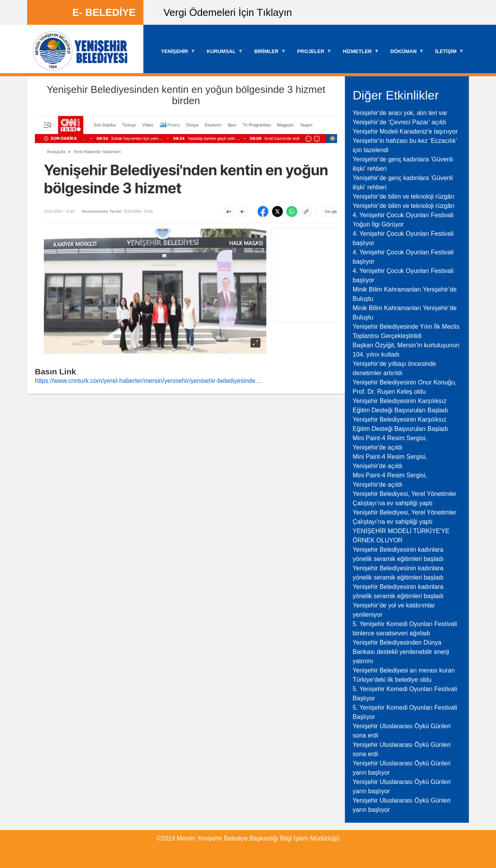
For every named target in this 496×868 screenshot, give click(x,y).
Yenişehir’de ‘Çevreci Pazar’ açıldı (400, 122)
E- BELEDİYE (104, 12)
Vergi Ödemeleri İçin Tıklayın (228, 12)
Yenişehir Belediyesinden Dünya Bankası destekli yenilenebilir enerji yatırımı (401, 652)
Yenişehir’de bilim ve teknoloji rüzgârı (404, 196)
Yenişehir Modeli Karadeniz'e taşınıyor (405, 131)
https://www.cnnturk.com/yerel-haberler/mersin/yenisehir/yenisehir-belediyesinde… (148, 381)
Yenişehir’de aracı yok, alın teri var (400, 113)
